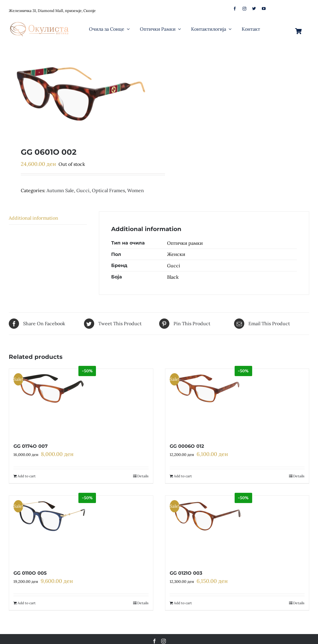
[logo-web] (40, 20)
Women (136, 190)
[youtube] (264, 9)
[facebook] (235, 9)
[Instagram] (164, 641)
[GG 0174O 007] (51, 402)
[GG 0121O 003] (207, 529)
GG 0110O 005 (30, 573)
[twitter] (254, 9)
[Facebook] (154, 641)
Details (143, 476)
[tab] (48, 218)
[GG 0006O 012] (207, 402)
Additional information (33, 218)
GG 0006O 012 (187, 446)
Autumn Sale (60, 190)
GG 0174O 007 (31, 446)
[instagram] (244, 9)
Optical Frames (108, 190)
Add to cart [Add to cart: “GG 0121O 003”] (183, 603)
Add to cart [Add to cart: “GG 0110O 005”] (27, 603)
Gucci (83, 190)
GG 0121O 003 (186, 573)
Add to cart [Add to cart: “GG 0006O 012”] (183, 476)
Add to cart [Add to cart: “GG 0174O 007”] (27, 476)
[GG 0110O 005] (51, 529)
